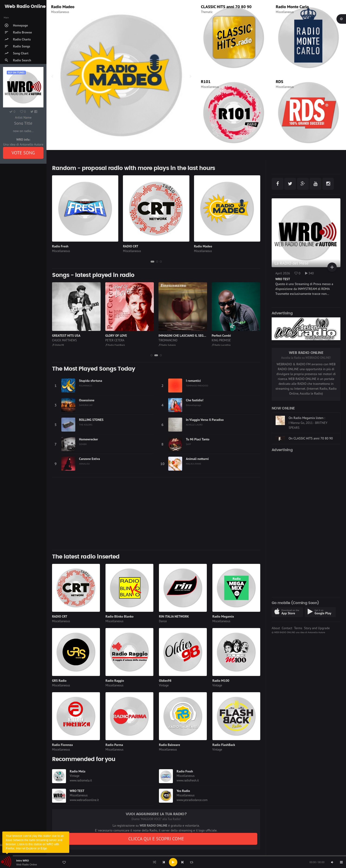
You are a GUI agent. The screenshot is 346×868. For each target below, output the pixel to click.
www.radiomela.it (81, 780)
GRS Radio (59, 681)
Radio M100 (221, 681)
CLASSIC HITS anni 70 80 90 (226, 7)
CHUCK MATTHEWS (64, 340)
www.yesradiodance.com (192, 800)
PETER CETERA (115, 340)
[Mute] (332, 862)
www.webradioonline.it (84, 800)
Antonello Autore (316, 632)
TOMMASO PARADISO (197, 386)
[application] (173, 862)
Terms (298, 628)
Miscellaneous (60, 12)
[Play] (173, 862)
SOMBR (83, 444)
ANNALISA (84, 464)
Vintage (164, 685)
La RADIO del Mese (292, 263)
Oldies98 (58, 345)
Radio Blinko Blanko (119, 616)
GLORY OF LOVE (116, 336)
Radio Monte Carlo (292, 7)
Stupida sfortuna (91, 381)
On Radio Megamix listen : (307, 418)
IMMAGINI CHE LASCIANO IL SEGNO (183, 336)
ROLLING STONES (91, 420)
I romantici (193, 381)
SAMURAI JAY (86, 405)
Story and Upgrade (317, 628)
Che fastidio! (195, 400)
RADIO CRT (131, 246)
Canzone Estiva (89, 459)
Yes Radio (183, 791)
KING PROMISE (221, 340)
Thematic (207, 12)
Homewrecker (89, 439)
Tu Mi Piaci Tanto (198, 439)
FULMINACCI (86, 386)
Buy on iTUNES (16, 73)
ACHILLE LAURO (194, 425)
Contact (287, 628)
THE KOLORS (86, 425)
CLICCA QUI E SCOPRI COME (156, 839)
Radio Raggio (115, 681)
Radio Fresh (60, 246)
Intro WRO (23, 861)
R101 (206, 81)
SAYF (188, 444)
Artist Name (23, 117)
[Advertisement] (156, 514)
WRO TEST (77, 791)
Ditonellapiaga (193, 405)
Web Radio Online (27, 865)
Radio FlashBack (115, 345)
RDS (280, 81)
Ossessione (87, 400)
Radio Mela (77, 771)
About (276, 628)
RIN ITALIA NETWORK (174, 616)
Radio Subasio (167, 345)
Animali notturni (197, 459)
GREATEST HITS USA (66, 336)
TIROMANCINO (168, 340)
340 (310, 273)
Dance (163, 621)
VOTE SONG (23, 153)
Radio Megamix (223, 616)
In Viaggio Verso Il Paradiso (205, 420)
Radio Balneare (170, 745)
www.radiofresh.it (188, 780)
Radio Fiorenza (62, 745)
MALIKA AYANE (194, 464)
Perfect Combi (221, 336)
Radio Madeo (63, 7)
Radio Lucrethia (221, 345)
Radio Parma (114, 745)
